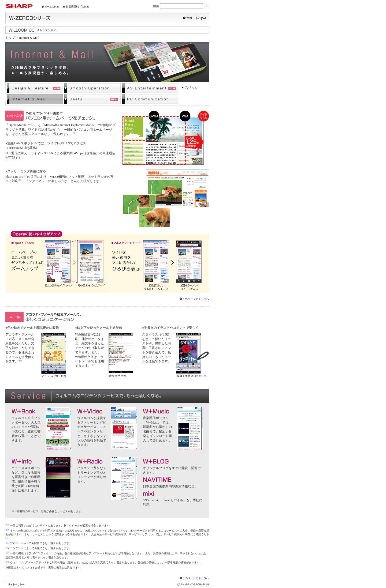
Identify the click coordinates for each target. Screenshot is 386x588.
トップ (10, 38)
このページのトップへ (196, 299)
